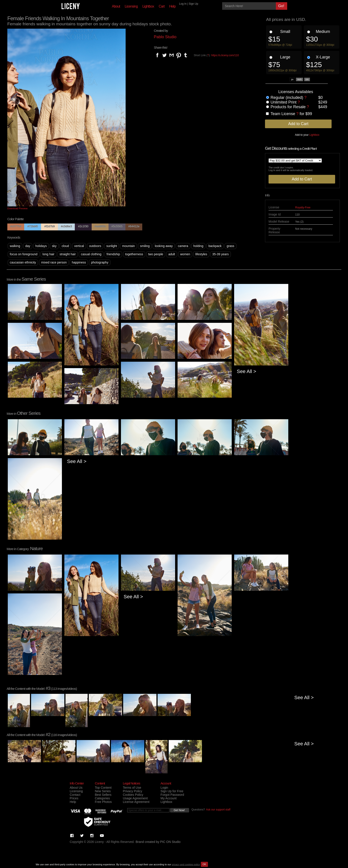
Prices (74, 798)
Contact (75, 795)
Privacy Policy (132, 791)
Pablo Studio (165, 37)
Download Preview (17, 208)
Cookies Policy (133, 795)
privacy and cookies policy (186, 864)
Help (172, 6)
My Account (168, 798)
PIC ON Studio (170, 842)
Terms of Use (132, 788)
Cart (162, 6)
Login (164, 788)
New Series (103, 791)
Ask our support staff (218, 810)
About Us (76, 788)
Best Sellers (103, 795)
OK (204, 864)
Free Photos (103, 802)
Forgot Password (172, 795)
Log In (183, 4)
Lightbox (148, 6)
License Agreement (136, 802)
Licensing (131, 6)
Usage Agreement (135, 798)
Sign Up (193, 4)
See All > (246, 371)
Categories (102, 798)
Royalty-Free (303, 208)
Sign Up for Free (172, 791)
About (116, 6)
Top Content (103, 788)
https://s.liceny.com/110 (225, 55)
